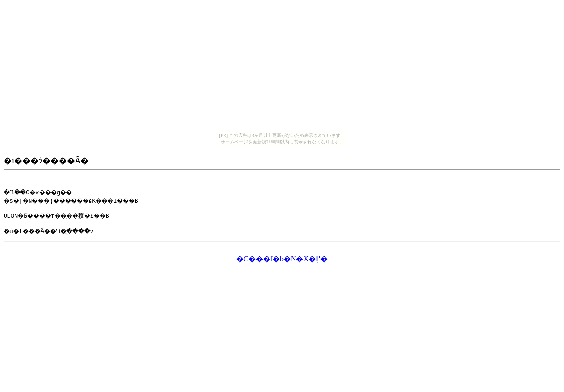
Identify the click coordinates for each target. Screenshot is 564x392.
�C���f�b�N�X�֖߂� (282, 262)
